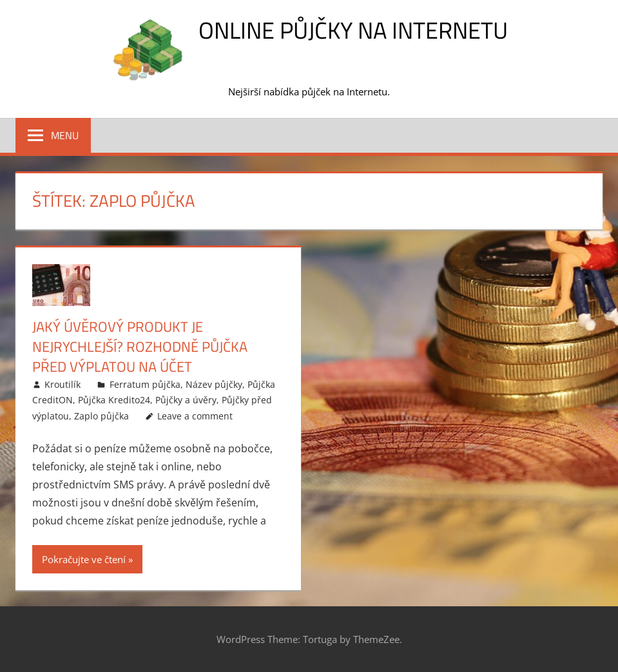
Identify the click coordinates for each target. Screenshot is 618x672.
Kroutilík (63, 384)
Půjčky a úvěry (186, 400)
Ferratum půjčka (145, 384)
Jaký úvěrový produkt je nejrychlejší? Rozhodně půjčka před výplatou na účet (140, 347)
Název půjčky (214, 384)
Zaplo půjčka (101, 416)
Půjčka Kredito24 (114, 400)
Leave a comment (195, 416)
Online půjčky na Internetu (353, 30)
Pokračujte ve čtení (84, 559)
